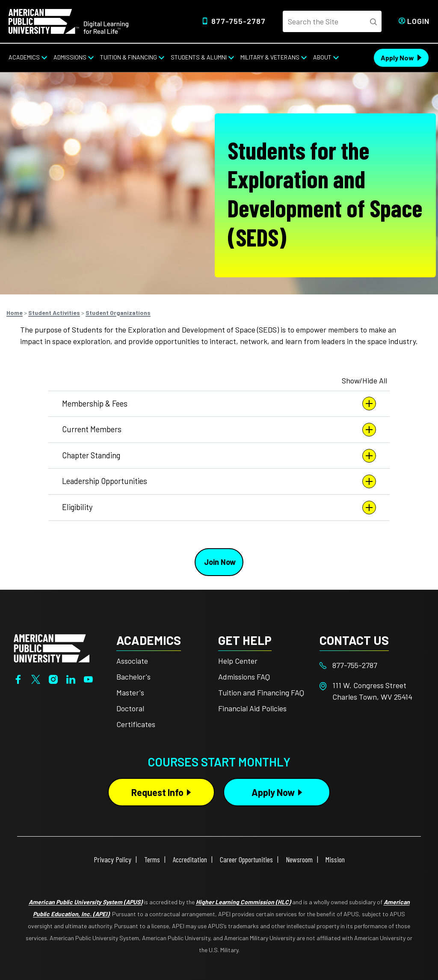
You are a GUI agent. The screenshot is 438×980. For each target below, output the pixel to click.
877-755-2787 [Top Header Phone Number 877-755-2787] (238, 21)
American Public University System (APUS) (86, 902)
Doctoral (130, 708)
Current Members (219, 430)
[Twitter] (36, 678)
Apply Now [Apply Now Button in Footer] (273, 792)
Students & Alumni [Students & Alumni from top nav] (199, 57)
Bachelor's (133, 677)
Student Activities (54, 313)
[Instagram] (53, 678)
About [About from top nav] (322, 57)
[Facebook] (18, 678)
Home (15, 313)
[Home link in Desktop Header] (68, 21)
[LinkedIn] (71, 678)
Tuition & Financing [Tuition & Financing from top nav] (129, 57)
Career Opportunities (246, 859)
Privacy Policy (112, 859)
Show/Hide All (364, 380)
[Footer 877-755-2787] (370, 665)
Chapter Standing (219, 456)
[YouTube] (88, 678)
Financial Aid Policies (252, 708)
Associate (132, 661)
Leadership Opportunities (219, 481)
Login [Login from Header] (418, 21)
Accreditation (190, 859)
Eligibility (219, 508)
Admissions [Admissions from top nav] (70, 57)
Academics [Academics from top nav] (24, 57)
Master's (130, 692)
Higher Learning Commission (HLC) (243, 902)
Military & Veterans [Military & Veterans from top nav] (270, 57)
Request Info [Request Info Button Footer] (157, 792)
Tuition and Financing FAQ (261, 692)
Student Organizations (118, 313)
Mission (335, 859)
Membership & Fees (219, 404)
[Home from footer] (52, 647)
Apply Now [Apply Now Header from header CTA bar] (397, 58)
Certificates (136, 724)
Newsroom (299, 859)
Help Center (238, 661)
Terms (152, 859)
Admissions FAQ (244, 677)
